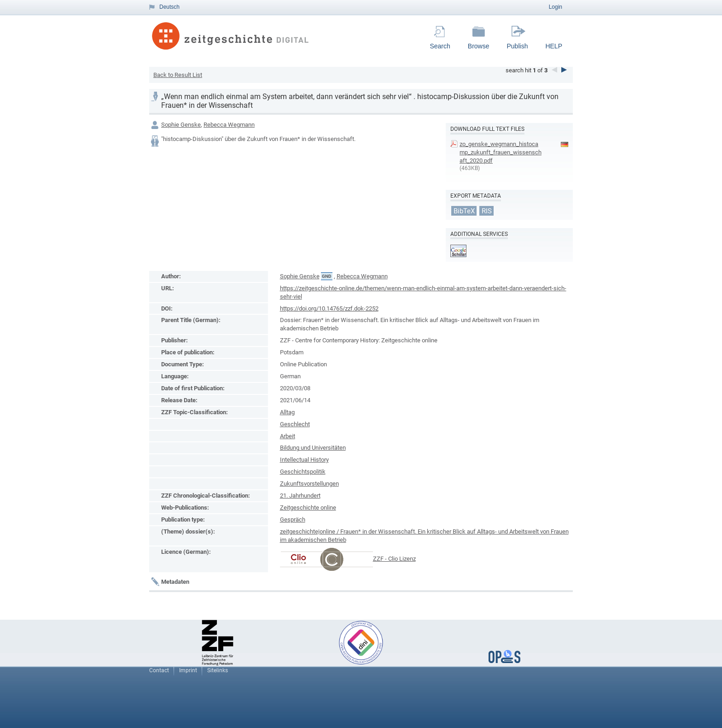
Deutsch (169, 7)
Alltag (287, 412)
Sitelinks (218, 670)
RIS (487, 211)
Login (556, 7)
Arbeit (288, 436)
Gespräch (293, 520)
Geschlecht (295, 424)
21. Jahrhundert (300, 496)
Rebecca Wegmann (229, 125)
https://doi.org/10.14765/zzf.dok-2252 (329, 308)
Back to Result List (178, 75)
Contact (159, 670)
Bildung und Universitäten (313, 448)
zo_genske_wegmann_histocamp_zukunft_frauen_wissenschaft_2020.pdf (501, 152)
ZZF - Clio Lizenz (394, 559)
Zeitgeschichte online (308, 508)
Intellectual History (304, 460)
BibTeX (464, 211)
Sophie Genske (181, 125)
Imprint (188, 670)
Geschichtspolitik (303, 472)
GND (327, 276)
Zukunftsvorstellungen (309, 484)
